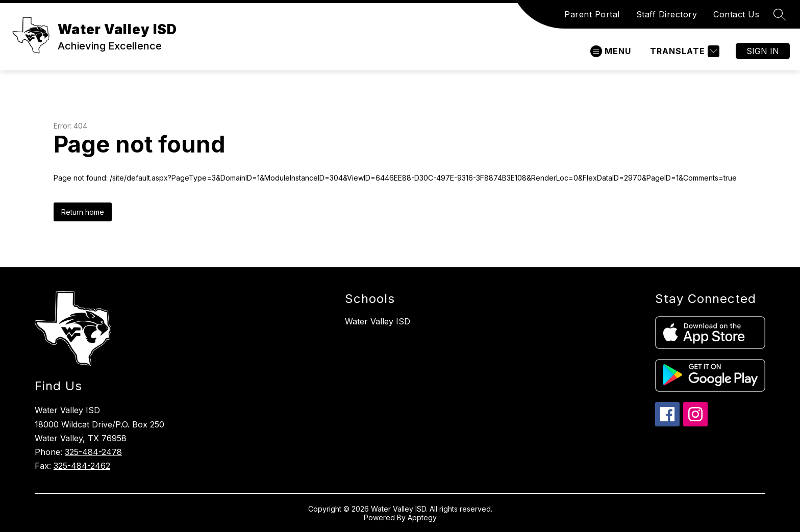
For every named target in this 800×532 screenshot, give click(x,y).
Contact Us (736, 14)
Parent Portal (592, 14)
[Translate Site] (683, 51)
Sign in (763, 51)
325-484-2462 (82, 466)
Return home (83, 212)
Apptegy (422, 517)
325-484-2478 (93, 452)
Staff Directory (667, 14)
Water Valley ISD (378, 321)
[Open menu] (611, 51)
